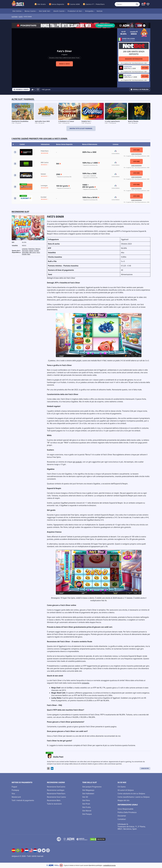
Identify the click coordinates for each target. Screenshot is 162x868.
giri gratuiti (77, 462)
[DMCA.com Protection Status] (98, 839)
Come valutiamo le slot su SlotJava (131, 794)
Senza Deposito (58, 4)
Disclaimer (122, 816)
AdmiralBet (25, 252)
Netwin (31, 251)
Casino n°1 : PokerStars (95, 4)
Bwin (29, 254)
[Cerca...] (127, 4)
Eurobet (37, 251)
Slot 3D (85, 797)
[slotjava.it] (18, 4)
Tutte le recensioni (54, 804)
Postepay (15, 790)
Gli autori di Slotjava (126, 790)
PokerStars (32, 249)
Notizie (100, 11)
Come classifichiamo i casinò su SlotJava (134, 797)
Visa (13, 794)
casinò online (78, 300)
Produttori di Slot (75, 11)
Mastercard (16, 797)
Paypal (14, 787)
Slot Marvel (87, 811)
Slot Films (86, 800)
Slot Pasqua (87, 814)
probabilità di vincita (109, 865)
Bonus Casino (30, 11)
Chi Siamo (122, 787)
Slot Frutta (86, 807)
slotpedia (85, 683)
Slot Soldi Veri (45, 11)
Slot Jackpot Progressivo (92, 787)
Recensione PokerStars (56, 794)
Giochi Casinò (59, 11)
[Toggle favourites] (148, 4)
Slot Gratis (41, 4)
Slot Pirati (86, 804)
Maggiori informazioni (134, 59)
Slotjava (15, 17)
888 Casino (33, 252)
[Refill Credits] (21, 89)
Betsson (38, 249)
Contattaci (122, 819)
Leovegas (25, 249)
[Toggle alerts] (143, 4)
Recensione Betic (54, 800)
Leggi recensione (136, 154)
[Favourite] (38, 89)
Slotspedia (89, 11)
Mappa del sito (124, 800)
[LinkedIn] (52, 768)
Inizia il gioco (64, 64)
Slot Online (17, 11)
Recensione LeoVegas (56, 790)
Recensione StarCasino (56, 787)
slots (21, 17)
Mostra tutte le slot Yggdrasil (81, 128)
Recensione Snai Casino (56, 797)
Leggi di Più (145, 768)
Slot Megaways (88, 790)
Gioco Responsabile (125, 809)
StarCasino (25, 251)
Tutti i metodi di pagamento (23, 800)
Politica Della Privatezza (127, 812)
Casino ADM (75, 4)
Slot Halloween (88, 794)
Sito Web (145, 68)
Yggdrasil (65, 55)
